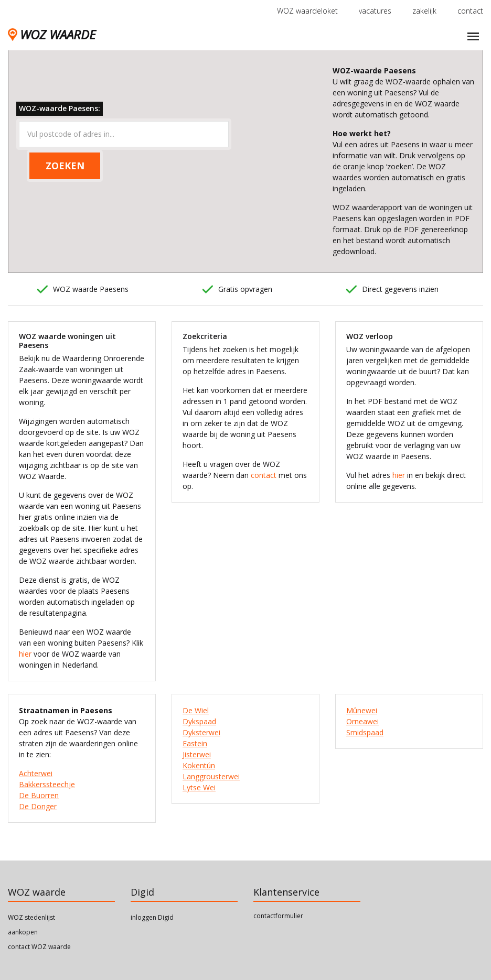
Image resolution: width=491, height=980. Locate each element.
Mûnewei (362, 710)
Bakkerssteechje (47, 784)
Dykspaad (199, 721)
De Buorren (39, 795)
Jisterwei (197, 754)
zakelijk (424, 11)
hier (25, 654)
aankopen (23, 932)
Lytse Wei (199, 787)
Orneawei (362, 721)
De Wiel (196, 710)
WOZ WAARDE (52, 34)
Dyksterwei (201, 732)
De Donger (38, 806)
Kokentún (199, 765)
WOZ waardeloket (307, 11)
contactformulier (278, 916)
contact (470, 11)
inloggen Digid (152, 917)
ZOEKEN (65, 166)
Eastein (195, 743)
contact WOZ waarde (39, 947)
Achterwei (36, 773)
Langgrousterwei (211, 776)
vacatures (375, 11)
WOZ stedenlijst (31, 917)
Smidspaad (365, 732)
